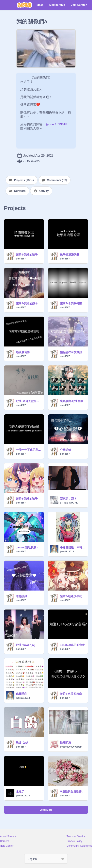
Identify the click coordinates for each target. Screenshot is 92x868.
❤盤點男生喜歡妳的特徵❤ (73, 791)
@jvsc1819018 (56, 124)
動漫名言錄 (23, 352)
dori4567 (21, 259)
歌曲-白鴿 (22, 743)
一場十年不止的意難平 (29, 450)
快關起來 (66, 743)
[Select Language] (46, 859)
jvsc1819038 (23, 796)
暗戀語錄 (22, 596)
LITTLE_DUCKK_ (70, 503)
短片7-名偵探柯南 (71, 303)
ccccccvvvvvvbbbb (71, 747)
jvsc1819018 (67, 552)
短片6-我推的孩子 (27, 499)
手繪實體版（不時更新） (73, 547)
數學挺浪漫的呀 (70, 255)
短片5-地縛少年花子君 (73, 596)
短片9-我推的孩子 (27, 255)
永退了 (20, 791)
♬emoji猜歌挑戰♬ (27, 547)
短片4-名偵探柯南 (71, 694)
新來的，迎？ (68, 499)
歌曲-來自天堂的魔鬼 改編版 (29, 401)
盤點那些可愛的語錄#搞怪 (73, 352)
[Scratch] (24, 5)
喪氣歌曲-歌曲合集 (72, 401)
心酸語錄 (66, 450)
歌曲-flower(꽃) (26, 645)
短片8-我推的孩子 (27, 303)
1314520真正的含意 (72, 645)
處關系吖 (22, 694)
